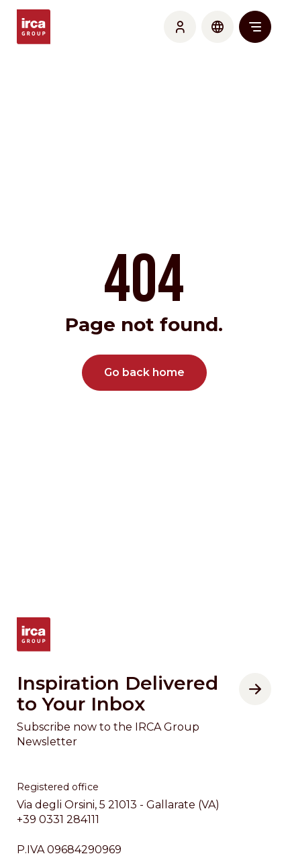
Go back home (144, 372)
